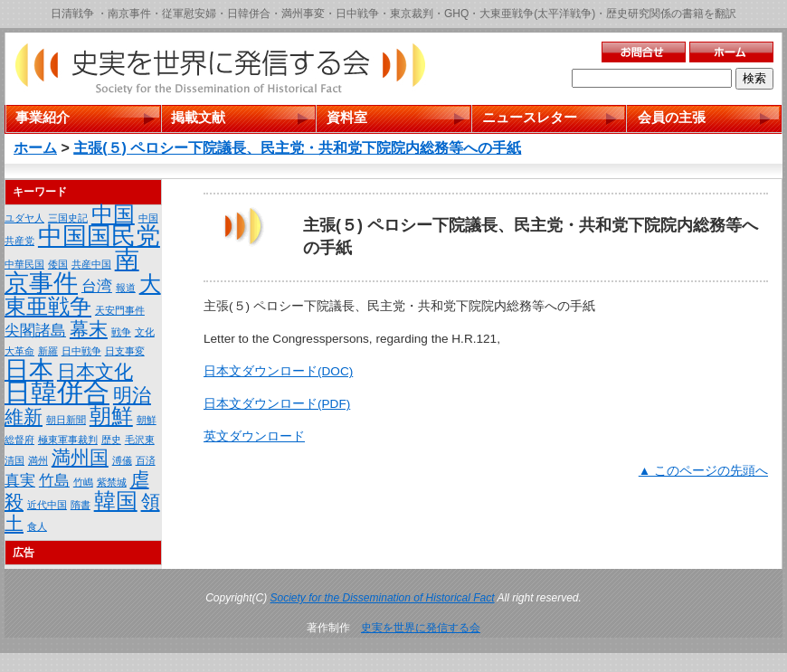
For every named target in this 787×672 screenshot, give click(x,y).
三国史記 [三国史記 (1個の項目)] (68, 218)
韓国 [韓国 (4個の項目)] (116, 501)
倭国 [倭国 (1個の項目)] (58, 264)
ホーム (35, 148)
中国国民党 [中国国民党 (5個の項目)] (99, 236)
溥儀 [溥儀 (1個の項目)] (122, 460)
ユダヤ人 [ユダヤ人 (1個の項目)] (24, 218)
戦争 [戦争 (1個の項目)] (121, 332)
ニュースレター (530, 117)
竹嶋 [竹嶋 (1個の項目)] (83, 482)
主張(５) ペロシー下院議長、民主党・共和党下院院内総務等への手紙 (297, 148)
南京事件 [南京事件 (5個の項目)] (72, 271)
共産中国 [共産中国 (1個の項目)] (91, 264)
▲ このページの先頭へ (703, 471)
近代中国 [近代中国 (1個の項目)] (47, 505)
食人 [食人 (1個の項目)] (37, 526)
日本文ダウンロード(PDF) (277, 404)
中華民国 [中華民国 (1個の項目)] (24, 264)
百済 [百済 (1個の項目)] (146, 460)
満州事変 (303, 14)
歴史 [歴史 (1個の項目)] (111, 440)
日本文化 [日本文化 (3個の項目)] (95, 371)
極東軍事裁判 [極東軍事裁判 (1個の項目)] (68, 440)
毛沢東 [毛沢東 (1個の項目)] (140, 440)
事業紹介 (43, 117)
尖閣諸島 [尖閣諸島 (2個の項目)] (35, 331)
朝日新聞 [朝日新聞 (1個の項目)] (66, 420)
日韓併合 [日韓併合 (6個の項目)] (57, 392)
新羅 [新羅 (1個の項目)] (48, 351)
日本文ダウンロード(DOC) (278, 371)
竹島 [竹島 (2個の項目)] (54, 481)
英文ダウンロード (254, 436)
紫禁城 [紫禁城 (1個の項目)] (112, 482)
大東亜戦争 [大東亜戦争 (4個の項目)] (83, 295)
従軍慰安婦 (189, 14)
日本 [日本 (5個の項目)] (29, 370)
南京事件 (129, 14)
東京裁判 (412, 14)
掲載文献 (198, 117)
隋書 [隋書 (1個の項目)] (81, 505)
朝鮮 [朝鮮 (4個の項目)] (111, 416)
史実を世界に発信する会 (421, 628)
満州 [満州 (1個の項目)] (38, 460)
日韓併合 (249, 14)
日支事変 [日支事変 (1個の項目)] (125, 351)
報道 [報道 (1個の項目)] (126, 288)
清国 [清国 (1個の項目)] (14, 460)
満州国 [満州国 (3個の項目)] (80, 457)
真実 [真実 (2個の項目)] (20, 481)
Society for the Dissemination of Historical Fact (383, 598)
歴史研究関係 (639, 14)
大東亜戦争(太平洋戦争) (537, 14)
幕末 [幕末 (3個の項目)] (89, 329)
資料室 (347, 117)
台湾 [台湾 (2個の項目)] (97, 286)
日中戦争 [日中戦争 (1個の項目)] (81, 351)
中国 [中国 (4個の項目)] (113, 214)
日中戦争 (357, 14)
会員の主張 (672, 117)
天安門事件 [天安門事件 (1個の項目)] (120, 310)
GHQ (456, 14)
